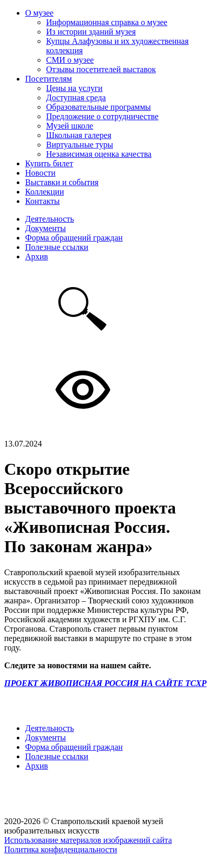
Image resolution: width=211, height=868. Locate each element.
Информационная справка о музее (107, 22)
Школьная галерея (79, 135)
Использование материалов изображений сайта (88, 840)
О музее (39, 13)
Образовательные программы (98, 107)
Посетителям (48, 79)
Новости (40, 173)
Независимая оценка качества (99, 154)
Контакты (42, 201)
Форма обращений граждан (74, 238)
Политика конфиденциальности (61, 849)
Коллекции (45, 192)
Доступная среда (76, 98)
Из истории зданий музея (91, 32)
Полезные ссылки (57, 247)
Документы (46, 228)
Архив (37, 256)
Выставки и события (62, 182)
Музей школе (70, 126)
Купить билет (49, 163)
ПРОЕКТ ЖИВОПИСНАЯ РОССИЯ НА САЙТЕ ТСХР (105, 683)
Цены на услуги (74, 88)
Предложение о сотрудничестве (102, 116)
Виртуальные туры (80, 145)
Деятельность (49, 219)
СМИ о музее (70, 60)
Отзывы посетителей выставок (101, 69)
